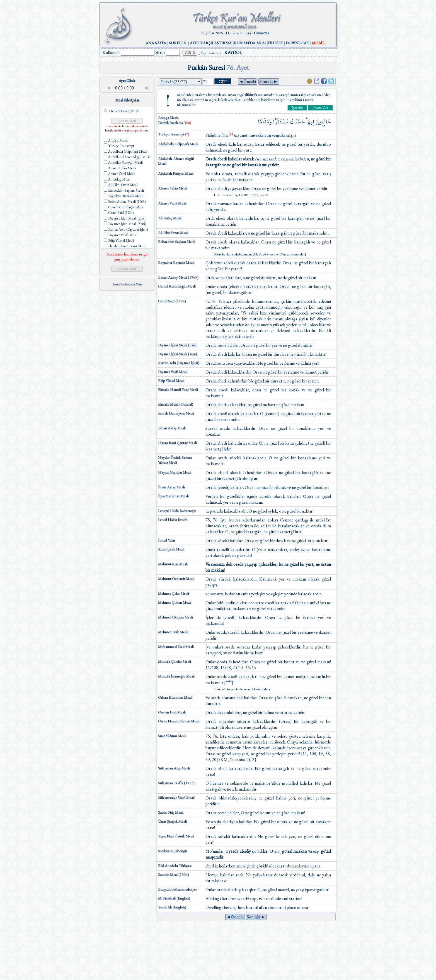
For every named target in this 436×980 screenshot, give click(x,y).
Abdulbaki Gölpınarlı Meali (178, 144)
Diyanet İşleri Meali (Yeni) (178, 354)
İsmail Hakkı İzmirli (173, 520)
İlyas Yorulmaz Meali (173, 496)
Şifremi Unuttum (210, 53)
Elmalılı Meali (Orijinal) (176, 404)
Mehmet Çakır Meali (174, 593)
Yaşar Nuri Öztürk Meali (176, 836)
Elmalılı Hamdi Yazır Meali (178, 389)
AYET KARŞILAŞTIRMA (211, 43)
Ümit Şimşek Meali (172, 821)
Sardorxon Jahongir (173, 851)
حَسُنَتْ (297, 122)
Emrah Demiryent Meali (176, 413)
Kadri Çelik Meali (171, 549)
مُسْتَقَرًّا (281, 122)
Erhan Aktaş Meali (172, 428)
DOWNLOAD (297, 43)
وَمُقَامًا (265, 122)
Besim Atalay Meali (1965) (178, 277)
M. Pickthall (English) (174, 898)
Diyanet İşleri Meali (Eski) (177, 345)
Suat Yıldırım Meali (172, 736)
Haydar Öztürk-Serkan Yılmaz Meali (175, 460)
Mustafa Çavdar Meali (175, 661)
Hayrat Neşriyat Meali (175, 472)
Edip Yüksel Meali (171, 381)
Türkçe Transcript (174, 134)
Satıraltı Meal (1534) (174, 874)
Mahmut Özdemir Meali (176, 579)
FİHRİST (275, 43)
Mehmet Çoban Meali (175, 602)
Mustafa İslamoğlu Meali (176, 676)
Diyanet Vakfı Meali (173, 372)
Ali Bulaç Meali (170, 218)
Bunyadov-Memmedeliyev (178, 889)
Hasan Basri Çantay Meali (177, 443)
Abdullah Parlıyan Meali (176, 173)
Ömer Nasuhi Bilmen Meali (179, 721)
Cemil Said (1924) (172, 301)
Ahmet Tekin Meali (173, 188)
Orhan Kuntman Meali (175, 697)
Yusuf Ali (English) (172, 907)
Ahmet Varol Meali (172, 203)
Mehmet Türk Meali (173, 632)
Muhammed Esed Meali (176, 647)
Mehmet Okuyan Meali (175, 617)
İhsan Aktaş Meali (171, 487)
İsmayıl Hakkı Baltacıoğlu (177, 511)
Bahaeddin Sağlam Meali (177, 242)
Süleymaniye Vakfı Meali (176, 798)
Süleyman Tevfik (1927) (176, 783)
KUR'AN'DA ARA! (250, 43)
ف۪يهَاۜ (310, 122)
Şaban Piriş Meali (171, 812)
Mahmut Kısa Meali (173, 564)
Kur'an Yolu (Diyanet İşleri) (179, 363)
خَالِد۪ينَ (323, 122)
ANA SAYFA (156, 43)
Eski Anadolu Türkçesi (175, 866)
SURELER (178, 43)
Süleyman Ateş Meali (174, 768)
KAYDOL (233, 53)
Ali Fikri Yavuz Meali (173, 233)
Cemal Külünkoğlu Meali (177, 286)
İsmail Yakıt (167, 540)
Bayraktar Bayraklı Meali (176, 262)
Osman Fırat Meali (172, 712)
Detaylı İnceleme (171, 123)
